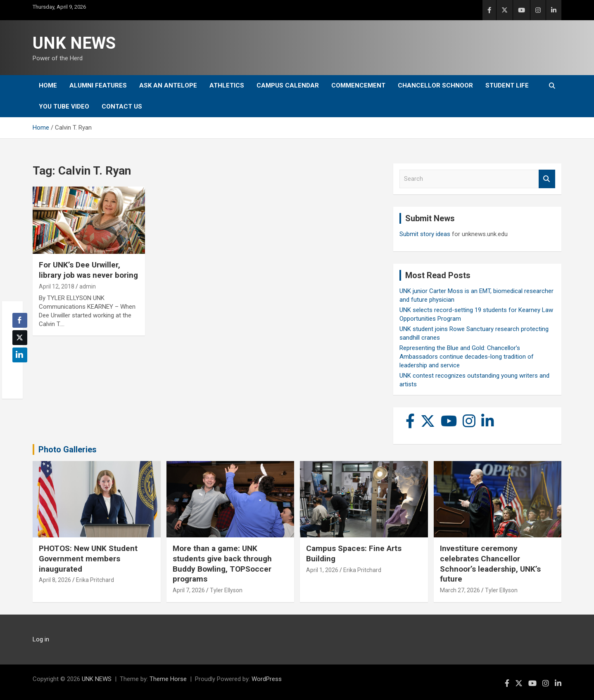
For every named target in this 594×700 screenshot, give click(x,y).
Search (547, 179)
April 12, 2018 (57, 286)
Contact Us (122, 106)
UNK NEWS (74, 43)
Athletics (227, 85)
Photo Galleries (68, 449)
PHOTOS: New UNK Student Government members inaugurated (88, 558)
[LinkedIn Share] (20, 355)
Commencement (358, 85)
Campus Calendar (288, 85)
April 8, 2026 (55, 580)
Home (48, 85)
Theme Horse (168, 679)
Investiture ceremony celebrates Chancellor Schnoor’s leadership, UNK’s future (490, 564)
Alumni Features (98, 85)
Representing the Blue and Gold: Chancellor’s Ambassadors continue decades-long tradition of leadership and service (467, 357)
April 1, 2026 (322, 570)
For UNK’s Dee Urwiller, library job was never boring (88, 270)
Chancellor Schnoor (435, 85)
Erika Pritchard (95, 580)
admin (88, 286)
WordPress (267, 679)
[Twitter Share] (20, 338)
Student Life (507, 85)
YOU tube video (64, 106)
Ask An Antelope (168, 85)
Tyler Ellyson (226, 590)
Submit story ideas (425, 234)
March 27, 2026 (460, 590)
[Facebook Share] (20, 320)
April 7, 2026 (189, 590)
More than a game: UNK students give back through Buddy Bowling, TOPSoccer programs (222, 564)
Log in (41, 639)
